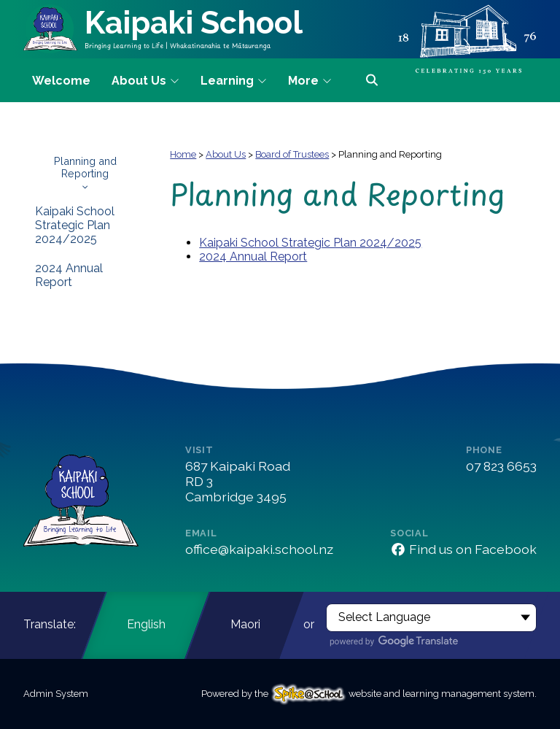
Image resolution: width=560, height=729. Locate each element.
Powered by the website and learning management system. (369, 694)
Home (183, 154)
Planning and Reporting (85, 172)
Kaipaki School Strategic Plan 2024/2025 (75, 225)
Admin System (56, 694)
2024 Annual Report (69, 275)
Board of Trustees (292, 154)
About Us (226, 154)
